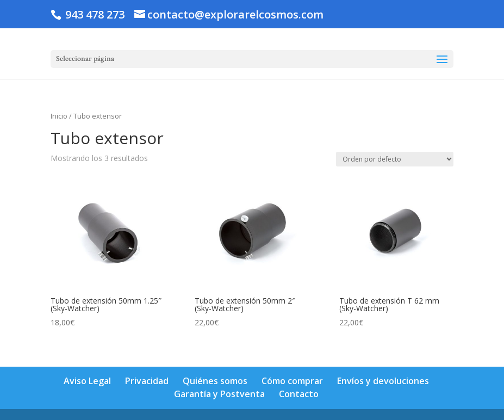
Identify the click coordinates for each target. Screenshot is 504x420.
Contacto (299, 394)
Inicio (59, 116)
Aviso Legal (87, 381)
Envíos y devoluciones (383, 381)
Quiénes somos (215, 381)
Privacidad (147, 381)
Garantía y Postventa (219, 394)
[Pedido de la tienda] (395, 159)
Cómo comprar (292, 381)
